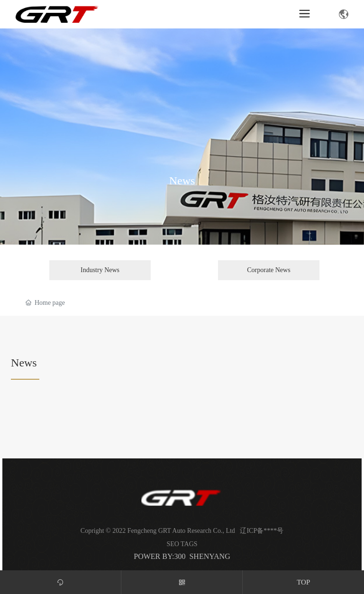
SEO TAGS (182, 544)
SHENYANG (209, 556)
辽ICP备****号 (262, 531)
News (182, 180)
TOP (303, 582)
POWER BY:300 (159, 556)
